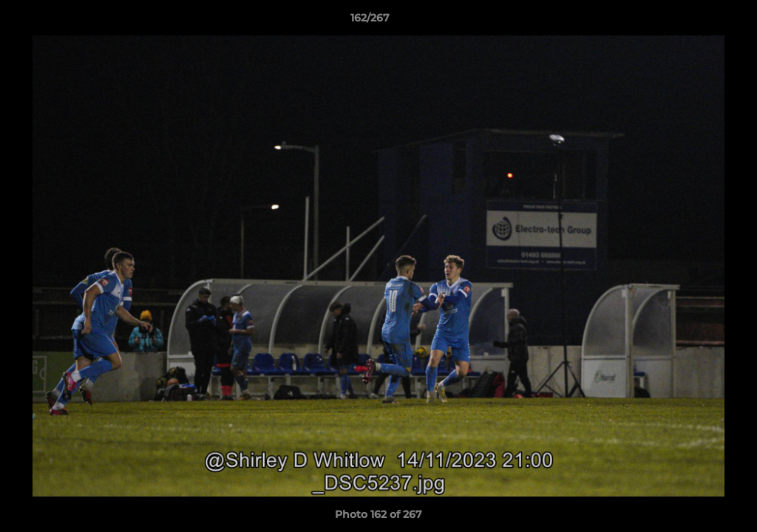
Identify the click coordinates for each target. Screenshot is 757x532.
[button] (695, 21)
